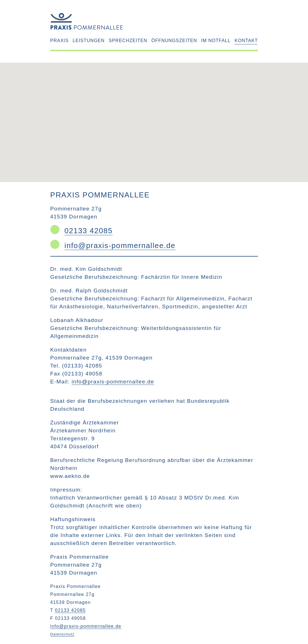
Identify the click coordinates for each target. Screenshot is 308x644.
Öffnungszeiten (174, 41)
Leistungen (89, 41)
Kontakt (246, 41)
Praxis (60, 41)
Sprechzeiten (128, 41)
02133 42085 (89, 231)
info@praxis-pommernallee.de (120, 245)
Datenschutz (63, 634)
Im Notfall (216, 41)
